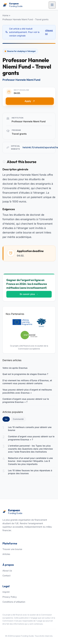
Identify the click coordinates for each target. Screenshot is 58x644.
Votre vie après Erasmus (15, 368)
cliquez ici (49, 32)
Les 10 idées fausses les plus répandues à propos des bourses (30, 472)
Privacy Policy (10, 597)
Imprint (6, 592)
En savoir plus (29, 294)
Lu (7, 419)
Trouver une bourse (12, 549)
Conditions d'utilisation (14, 602)
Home (5, 15)
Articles (6, 554)
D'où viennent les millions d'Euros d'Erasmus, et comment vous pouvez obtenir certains (27, 382)
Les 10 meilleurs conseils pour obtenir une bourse (30, 429)
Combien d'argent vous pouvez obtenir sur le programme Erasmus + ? (26, 400)
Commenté (18, 419)
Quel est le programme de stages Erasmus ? (25, 374)
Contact (6, 576)
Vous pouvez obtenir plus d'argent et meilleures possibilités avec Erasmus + (27, 391)
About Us (7, 571)
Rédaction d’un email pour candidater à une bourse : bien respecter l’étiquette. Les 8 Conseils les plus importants (30, 461)
